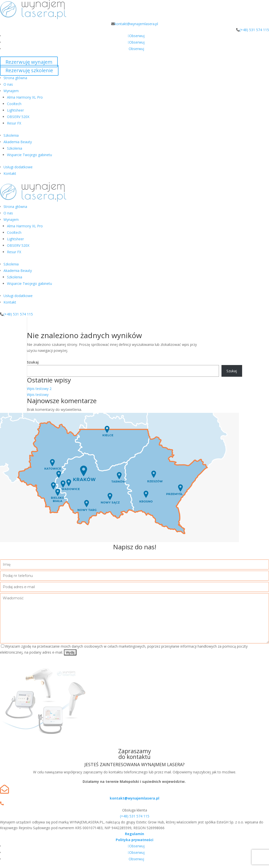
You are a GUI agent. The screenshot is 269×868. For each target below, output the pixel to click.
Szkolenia (11, 135)
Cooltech (14, 104)
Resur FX (14, 123)
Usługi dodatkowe (18, 167)
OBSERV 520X (18, 117)
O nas (8, 84)
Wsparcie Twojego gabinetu (29, 155)
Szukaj (33, 362)
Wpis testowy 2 (39, 389)
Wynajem (11, 91)
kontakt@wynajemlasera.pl (136, 24)
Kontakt (10, 173)
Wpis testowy (38, 395)
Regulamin (134, 834)
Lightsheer (15, 110)
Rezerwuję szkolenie (29, 70)
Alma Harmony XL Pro (25, 97)
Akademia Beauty (18, 142)
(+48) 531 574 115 (254, 30)
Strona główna (15, 78)
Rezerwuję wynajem (29, 62)
